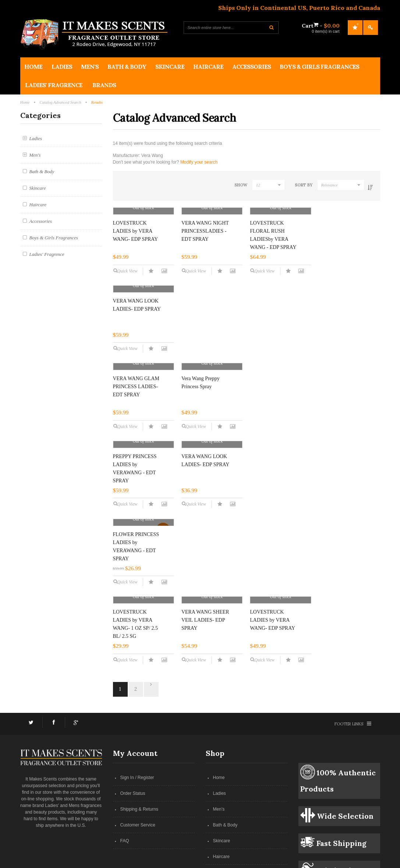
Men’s (219, 736)
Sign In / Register (137, 704)
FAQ (125, 767)
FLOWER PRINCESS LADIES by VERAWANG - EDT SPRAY (136, 551)
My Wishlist (355, 28)
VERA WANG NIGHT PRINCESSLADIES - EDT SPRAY (205, 283)
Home (219, 704)
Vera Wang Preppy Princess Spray (201, 411)
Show (233, 185)
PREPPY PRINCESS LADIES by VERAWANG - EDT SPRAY (272, 419)
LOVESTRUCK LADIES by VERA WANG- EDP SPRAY (136, 283)
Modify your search (199, 162)
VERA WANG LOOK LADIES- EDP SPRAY (342, 279)
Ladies (220, 720)
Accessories (225, 799)
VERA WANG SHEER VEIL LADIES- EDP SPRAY (274, 546)
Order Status (133, 720)
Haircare (221, 783)
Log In (371, 28)
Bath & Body (225, 751)
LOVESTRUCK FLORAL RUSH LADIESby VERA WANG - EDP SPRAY (273, 287)
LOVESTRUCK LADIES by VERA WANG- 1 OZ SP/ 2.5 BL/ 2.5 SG (204, 535)
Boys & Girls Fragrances (237, 815)
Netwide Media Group (223, 860)
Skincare (222, 767)
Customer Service (138, 751)
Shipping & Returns (139, 736)
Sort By (300, 185)
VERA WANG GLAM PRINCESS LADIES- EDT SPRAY (136, 415)
